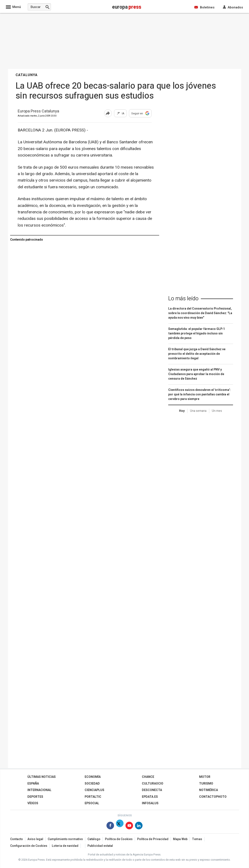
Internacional (39, 790)
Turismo (206, 784)
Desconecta (152, 790)
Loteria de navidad (65, 846)
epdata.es (150, 797)
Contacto (17, 839)
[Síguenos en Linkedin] (139, 826)
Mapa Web (180, 839)
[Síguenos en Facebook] (110, 826)
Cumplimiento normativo (65, 839)
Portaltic (93, 797)
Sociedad (92, 784)
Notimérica (209, 790)
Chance (148, 777)
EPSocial (92, 803)
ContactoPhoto (213, 797)
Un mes (217, 411)
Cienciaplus (94, 790)
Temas (197, 839)
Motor (205, 777)
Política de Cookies (119, 839)
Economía (93, 777)
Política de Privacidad (153, 839)
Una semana (198, 411)
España (33, 784)
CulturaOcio (153, 784)
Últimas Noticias (42, 777)
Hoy (182, 411)
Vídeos (33, 803)
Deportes (35, 797)
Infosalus (150, 803)
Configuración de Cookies (29, 846)
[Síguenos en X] (120, 826)
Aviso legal (35, 839)
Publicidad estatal (100, 846)
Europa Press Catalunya (38, 111)
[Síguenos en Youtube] (129, 826)
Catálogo (94, 839)
